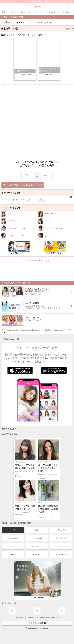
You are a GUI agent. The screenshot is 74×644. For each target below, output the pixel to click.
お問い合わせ (54, 617)
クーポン (13, 555)
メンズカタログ (13, 538)
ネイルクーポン (37, 555)
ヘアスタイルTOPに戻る (37, 261)
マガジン (37, 530)
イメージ (21, 35)
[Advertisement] (37, 122)
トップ (13, 530)
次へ (47, 176)
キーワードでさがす (11, 193)
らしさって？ (20, 617)
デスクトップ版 (37, 623)
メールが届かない (42, 617)
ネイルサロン (37, 546)
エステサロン (61, 546)
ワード (43, 35)
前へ (27, 176)
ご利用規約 (30, 617)
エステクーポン (61, 555)
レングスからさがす (11, 208)
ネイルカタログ (61, 538)
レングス (11, 35)
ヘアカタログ (61, 530)
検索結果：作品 (38, 29)
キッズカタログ (37, 538)
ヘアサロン (13, 546)
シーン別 (32, 35)
